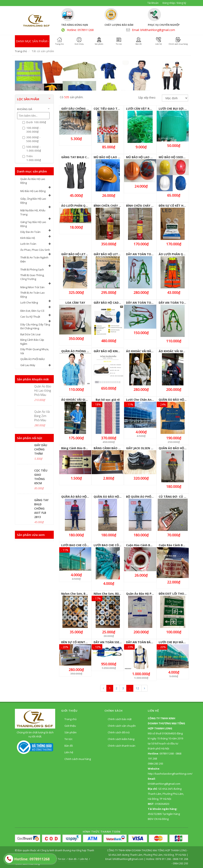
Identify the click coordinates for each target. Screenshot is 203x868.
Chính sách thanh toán (122, 746)
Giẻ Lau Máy (28, 365)
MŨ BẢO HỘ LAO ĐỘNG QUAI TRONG (119, 157)
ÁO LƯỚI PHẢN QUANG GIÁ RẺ (82, 206)
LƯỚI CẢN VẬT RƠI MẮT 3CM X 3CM (151, 109)
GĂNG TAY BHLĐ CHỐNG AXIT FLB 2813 (41, 508)
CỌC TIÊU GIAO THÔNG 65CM (114, 109)
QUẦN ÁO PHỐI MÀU (33, 359)
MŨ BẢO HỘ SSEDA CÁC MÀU (179, 157)
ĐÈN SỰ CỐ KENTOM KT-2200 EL (84, 642)
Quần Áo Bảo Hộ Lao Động (33, 181)
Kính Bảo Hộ (28, 238)
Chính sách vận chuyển (122, 726)
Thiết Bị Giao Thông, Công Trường (32, 277)
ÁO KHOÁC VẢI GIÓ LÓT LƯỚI (82, 400)
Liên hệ (69, 752)
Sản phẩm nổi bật (30, 438)
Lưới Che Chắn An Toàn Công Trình (151, 400)
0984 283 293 (180, 863)
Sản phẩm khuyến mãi (33, 379)
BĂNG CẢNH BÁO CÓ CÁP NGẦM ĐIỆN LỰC (123, 448)
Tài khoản (153, 3)
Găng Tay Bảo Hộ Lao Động (33, 224)
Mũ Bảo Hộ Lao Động (33, 191)
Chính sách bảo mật (120, 719)
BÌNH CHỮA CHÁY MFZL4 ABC (146, 206)
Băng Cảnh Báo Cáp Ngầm (32, 342)
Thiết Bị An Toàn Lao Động (33, 295)
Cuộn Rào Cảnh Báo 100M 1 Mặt (148, 545)
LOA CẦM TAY (75, 303)
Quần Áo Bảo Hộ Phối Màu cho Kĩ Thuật (154, 594)
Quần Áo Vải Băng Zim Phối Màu (42, 416)
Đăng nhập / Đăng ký (174, 3)
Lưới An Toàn (28, 244)
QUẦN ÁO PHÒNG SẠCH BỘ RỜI (83, 351)
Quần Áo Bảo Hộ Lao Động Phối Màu (43, 391)
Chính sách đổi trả (119, 732)
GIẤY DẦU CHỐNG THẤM (41, 449)
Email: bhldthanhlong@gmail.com (153, 30)
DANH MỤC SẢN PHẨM (32, 41)
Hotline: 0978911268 (80, 30)
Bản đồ (69, 746)
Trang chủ (21, 51)
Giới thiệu (70, 726)
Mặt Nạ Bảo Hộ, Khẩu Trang (33, 212)
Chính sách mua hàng (78, 759)
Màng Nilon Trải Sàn (32, 287)
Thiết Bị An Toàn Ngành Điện (34, 259)
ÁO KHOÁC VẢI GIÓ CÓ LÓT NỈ (180, 351)
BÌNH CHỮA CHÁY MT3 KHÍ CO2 (115, 206)
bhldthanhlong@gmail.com (128, 859)
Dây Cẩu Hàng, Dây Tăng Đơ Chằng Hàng (35, 326)
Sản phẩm (70, 732)
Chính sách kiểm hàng (121, 739)
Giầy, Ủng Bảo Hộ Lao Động (33, 201)
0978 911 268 (163, 859)
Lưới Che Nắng (29, 302)
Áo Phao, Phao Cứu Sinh (35, 250)
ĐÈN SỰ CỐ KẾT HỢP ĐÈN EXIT (180, 206)
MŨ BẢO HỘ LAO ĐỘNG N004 (146, 157)
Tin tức (68, 739)
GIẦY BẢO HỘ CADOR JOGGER (114, 303)
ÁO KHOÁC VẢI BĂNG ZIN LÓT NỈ (149, 351)
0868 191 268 (180, 859)
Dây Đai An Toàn (30, 232)
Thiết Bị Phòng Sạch (32, 269)
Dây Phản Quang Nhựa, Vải (35, 351)
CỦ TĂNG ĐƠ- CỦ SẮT (174, 497)
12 (137, 688)
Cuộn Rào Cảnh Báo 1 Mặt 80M (180, 545)
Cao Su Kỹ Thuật (30, 317)
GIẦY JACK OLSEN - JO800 (143, 448)
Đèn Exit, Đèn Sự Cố (32, 311)
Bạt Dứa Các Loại (30, 334)
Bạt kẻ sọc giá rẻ (108, 400)
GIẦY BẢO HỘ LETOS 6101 (79, 254)
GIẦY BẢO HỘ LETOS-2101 (112, 254)
